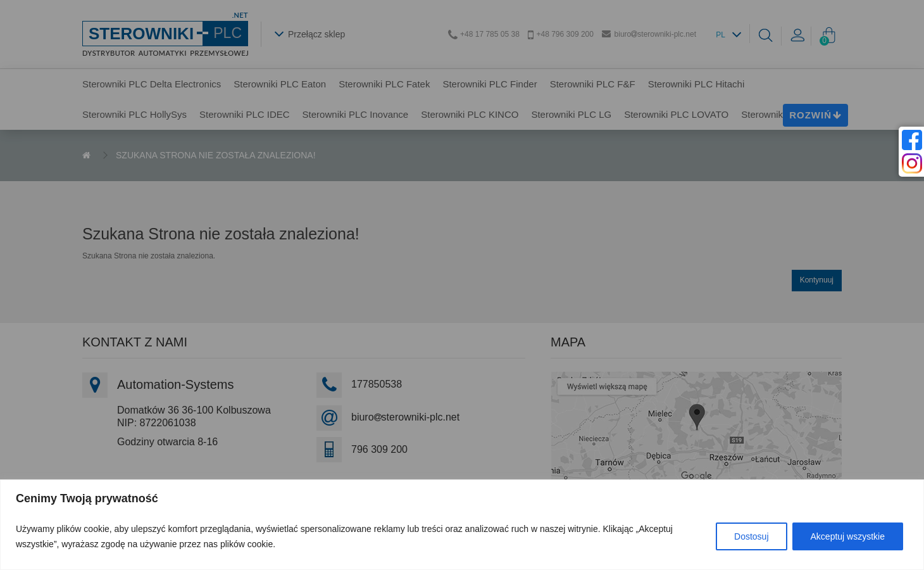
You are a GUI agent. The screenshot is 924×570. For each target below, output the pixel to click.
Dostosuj (751, 536)
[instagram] (912, 163)
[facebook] (912, 140)
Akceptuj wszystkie (848, 536)
